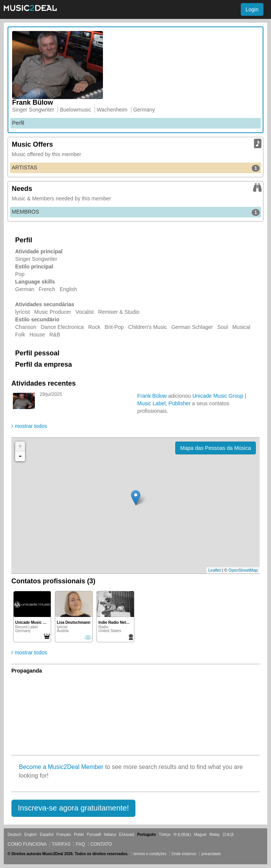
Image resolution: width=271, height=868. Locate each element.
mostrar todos (29, 426)
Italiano (110, 835)
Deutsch (15, 835)
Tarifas (61, 844)
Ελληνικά (127, 835)
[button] (73, 808)
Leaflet (214, 570)
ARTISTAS (136, 168)
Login (252, 9)
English (30, 835)
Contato (101, 844)
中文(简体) (182, 835)
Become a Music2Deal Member (61, 767)
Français (64, 835)
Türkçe (165, 835)
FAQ (80, 844)
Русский (94, 835)
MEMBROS (136, 212)
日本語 (228, 835)
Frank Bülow (152, 396)
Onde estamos (184, 854)
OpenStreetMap (243, 570)
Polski (79, 835)
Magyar (200, 835)
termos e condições (151, 854)
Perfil (18, 123)
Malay (215, 835)
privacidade (211, 854)
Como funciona (27, 844)
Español (47, 835)
